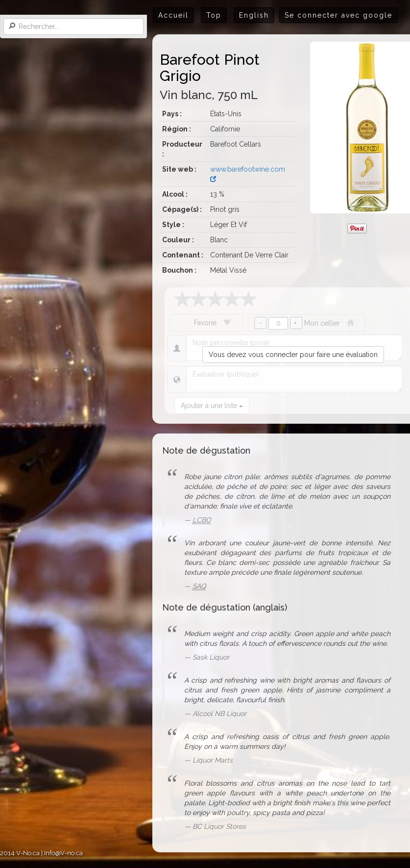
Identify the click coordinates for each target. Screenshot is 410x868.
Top (214, 15)
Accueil (173, 15)
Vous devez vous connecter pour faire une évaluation (293, 355)
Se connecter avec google (338, 15)
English (254, 15)
